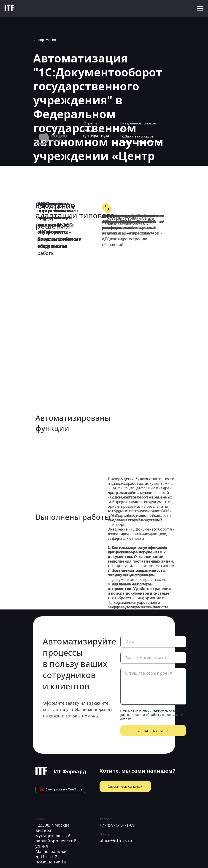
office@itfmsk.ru (116, 840)
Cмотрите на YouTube (60, 789)
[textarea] (153, 686)
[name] (153, 642)
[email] (153, 658)
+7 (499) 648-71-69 (117, 825)
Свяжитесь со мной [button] (125, 786)
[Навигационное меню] (200, 8)
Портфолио (47, 40)
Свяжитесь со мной (153, 731)
